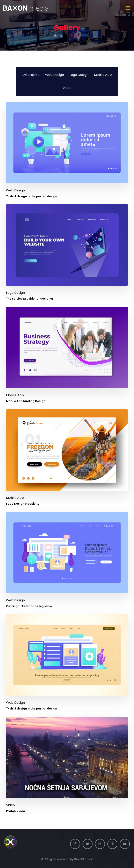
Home (58, 36)
